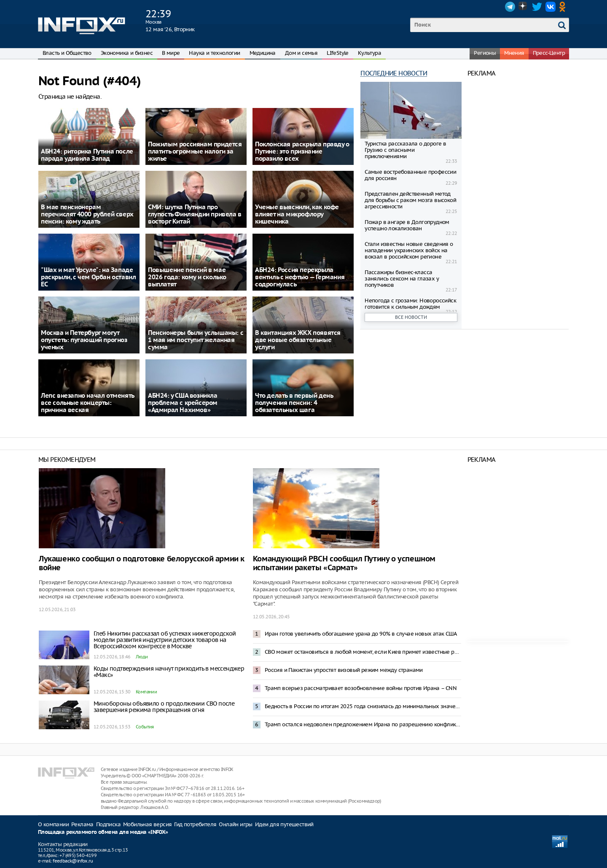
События (145, 727)
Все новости (411, 317)
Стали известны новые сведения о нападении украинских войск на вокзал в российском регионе (409, 250)
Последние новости (394, 73)
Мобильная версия (147, 824)
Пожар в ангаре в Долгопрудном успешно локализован (407, 225)
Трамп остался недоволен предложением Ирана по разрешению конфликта (363, 724)
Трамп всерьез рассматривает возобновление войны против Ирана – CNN (361, 688)
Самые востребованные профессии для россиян (410, 175)
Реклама (82, 824)
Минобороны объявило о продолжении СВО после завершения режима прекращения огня (164, 707)
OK (564, 7)
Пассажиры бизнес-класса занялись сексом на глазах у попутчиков (402, 279)
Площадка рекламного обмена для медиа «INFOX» (103, 832)
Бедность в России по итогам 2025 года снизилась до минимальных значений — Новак (363, 706)
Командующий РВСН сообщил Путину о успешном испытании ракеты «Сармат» (344, 563)
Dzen (524, 7)
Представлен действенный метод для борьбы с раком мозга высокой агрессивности (410, 200)
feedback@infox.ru (73, 861)
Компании (146, 692)
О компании (53, 824)
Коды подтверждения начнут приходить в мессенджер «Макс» (169, 672)
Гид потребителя (195, 824)
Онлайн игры (235, 824)
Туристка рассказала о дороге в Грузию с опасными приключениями (405, 150)
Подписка (108, 824)
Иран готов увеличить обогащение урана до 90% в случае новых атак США (361, 634)
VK (551, 7)
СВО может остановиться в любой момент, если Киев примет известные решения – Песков (363, 652)
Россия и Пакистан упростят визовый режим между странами (344, 670)
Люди (142, 657)
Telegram (510, 7)
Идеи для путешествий (284, 824)
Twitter (537, 7)
